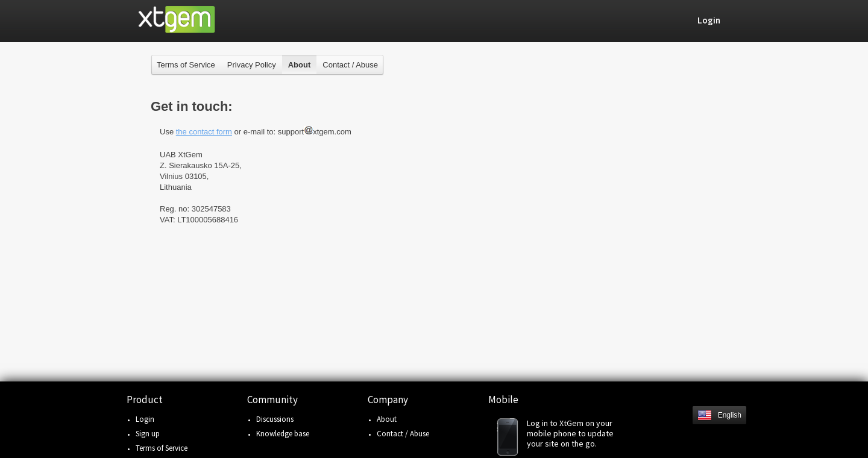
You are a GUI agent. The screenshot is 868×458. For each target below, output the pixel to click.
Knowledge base (283, 434)
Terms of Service (186, 65)
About (387, 419)
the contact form (204, 132)
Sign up (148, 434)
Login (145, 419)
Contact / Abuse (350, 65)
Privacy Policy (252, 65)
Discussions (275, 419)
